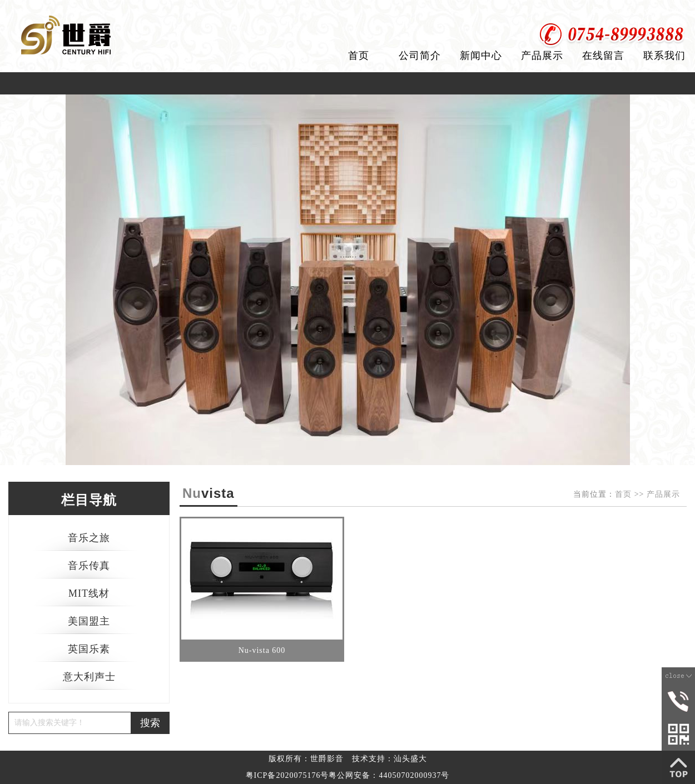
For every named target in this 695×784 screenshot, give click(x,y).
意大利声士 (89, 677)
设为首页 (619, 11)
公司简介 (420, 56)
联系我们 (664, 56)
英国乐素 (89, 649)
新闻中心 (481, 56)
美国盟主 (89, 621)
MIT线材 (89, 593)
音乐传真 (89, 566)
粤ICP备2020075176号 (287, 775)
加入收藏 (672, 11)
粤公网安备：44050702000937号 (389, 775)
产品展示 (542, 56)
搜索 (150, 723)
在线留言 (603, 56)
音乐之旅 (89, 538)
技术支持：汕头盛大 (389, 759)
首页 (359, 56)
